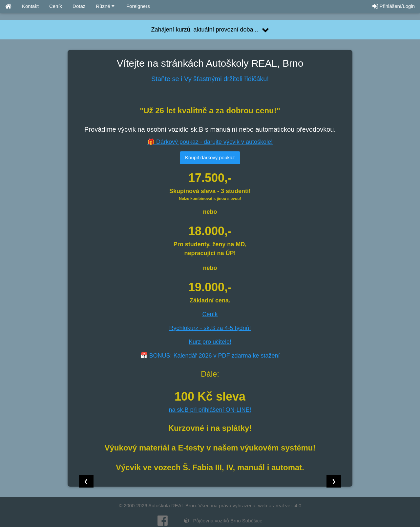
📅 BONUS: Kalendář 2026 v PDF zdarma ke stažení (210, 356)
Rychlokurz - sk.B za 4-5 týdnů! (210, 328)
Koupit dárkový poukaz (210, 157)
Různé (105, 6)
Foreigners (137, 6)
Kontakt (30, 6)
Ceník (56, 6)
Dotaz (79, 6)
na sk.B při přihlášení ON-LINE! (210, 410)
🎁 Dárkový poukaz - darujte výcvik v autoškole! (210, 142)
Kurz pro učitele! (210, 342)
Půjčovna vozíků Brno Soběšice (223, 521)
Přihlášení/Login (394, 6)
